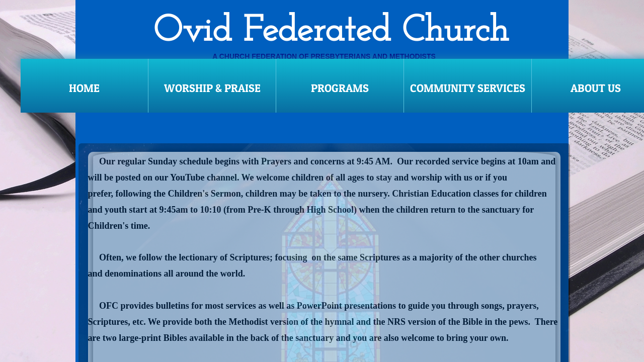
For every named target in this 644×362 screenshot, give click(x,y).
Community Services (468, 88)
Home (84, 88)
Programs (340, 88)
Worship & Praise (212, 88)
